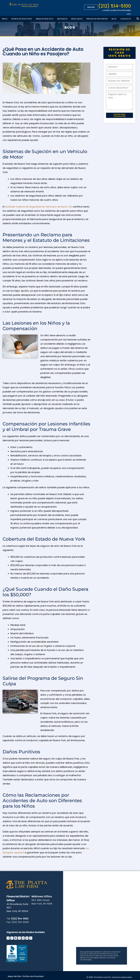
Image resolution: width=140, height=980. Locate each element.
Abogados (62, 19)
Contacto (126, 19)
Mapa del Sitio (15, 976)
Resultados (77, 19)
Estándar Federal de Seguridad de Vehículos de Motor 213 (39, 207)
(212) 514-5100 (115, 6)
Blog (114, 19)
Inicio (5, 19)
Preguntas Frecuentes (97, 19)
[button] (138, 19)
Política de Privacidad (33, 976)
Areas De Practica (44, 19)
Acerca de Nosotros (22, 19)
